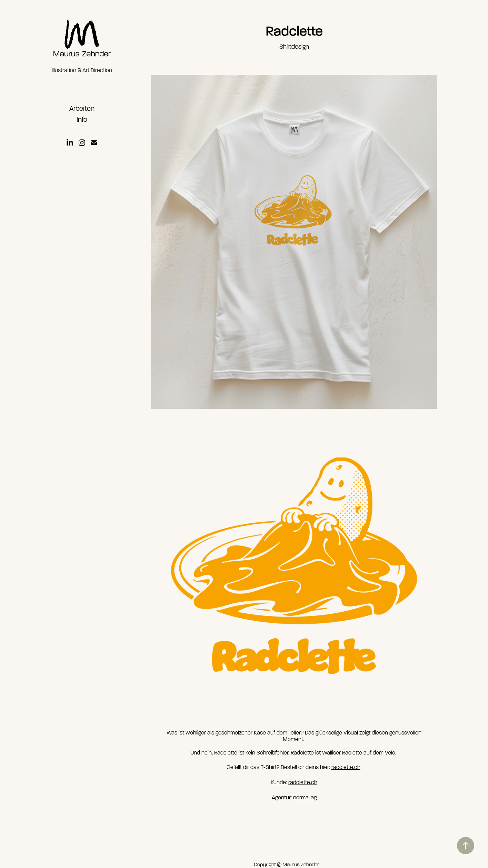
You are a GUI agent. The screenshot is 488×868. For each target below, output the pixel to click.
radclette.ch (346, 767)
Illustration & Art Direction (82, 70)
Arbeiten (82, 108)
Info (82, 120)
